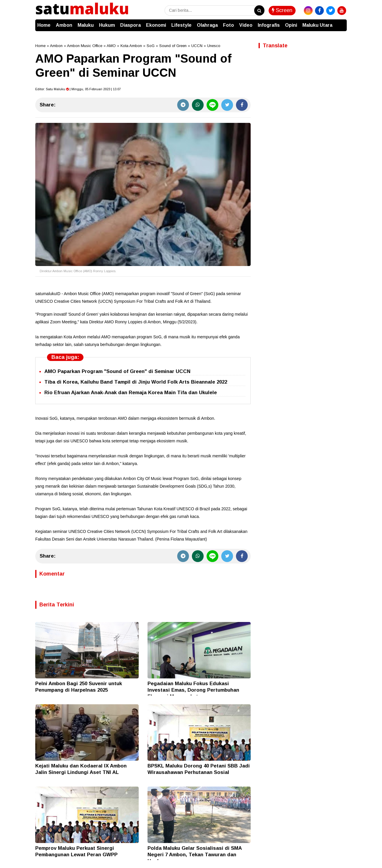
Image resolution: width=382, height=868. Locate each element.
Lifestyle (181, 25)
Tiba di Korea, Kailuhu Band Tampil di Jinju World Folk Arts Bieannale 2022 (136, 382)
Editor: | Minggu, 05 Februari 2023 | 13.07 (78, 89)
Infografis (269, 25)
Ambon (64, 25)
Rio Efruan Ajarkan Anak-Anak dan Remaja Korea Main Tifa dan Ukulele (131, 393)
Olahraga (207, 25)
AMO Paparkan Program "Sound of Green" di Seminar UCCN (117, 371)
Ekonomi (156, 25)
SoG (151, 46)
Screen (282, 10)
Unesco (214, 46)
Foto (228, 25)
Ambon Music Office (85, 46)
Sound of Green (173, 46)
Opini (291, 25)
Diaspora (130, 25)
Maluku (86, 25)
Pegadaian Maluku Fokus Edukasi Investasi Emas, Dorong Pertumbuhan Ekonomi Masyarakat (193, 690)
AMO (111, 46)
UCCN (197, 46)
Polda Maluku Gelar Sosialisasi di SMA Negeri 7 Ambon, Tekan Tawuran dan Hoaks (195, 855)
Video (246, 25)
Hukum (107, 25)
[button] (341, 22)
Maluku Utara (317, 25)
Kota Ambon (131, 46)
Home (44, 25)
